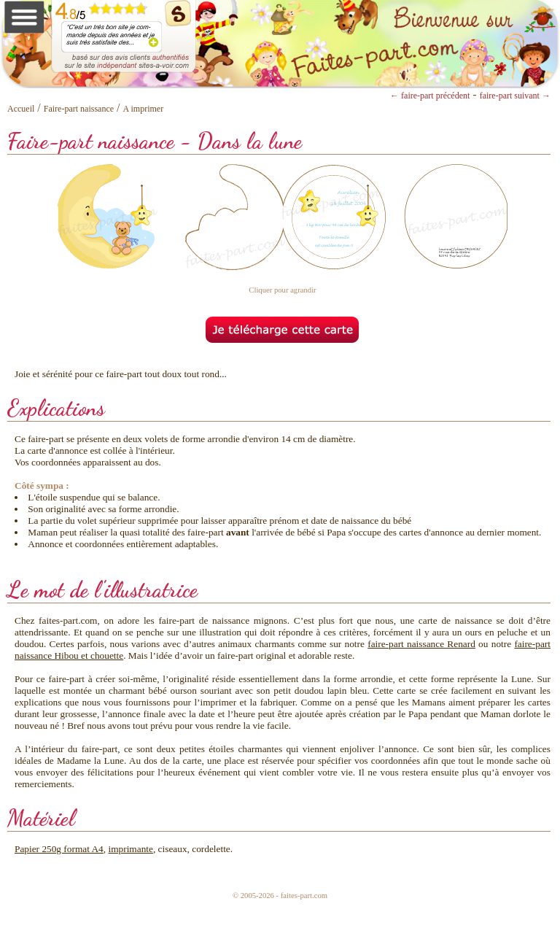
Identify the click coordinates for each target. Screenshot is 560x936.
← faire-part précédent (430, 96)
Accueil (21, 109)
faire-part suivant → (515, 96)
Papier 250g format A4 (59, 849)
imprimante (130, 849)
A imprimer (144, 109)
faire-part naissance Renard (421, 644)
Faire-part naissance (79, 109)
